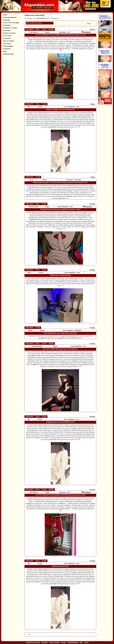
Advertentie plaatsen (9, 17)
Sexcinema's (7, 38)
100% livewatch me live (105, 67)
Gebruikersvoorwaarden (33, 642)
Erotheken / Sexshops (10, 28)
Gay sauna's (7, 43)
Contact (86, 642)
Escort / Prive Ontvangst (11, 23)
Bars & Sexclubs (8, 41)
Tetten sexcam (104, 51)
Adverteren (6, 49)
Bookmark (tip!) (8, 54)
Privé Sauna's (7, 36)
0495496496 (87, 32)
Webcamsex (7, 25)
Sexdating (6, 20)
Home (5, 15)
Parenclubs (6, 30)
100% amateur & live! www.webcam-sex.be (105, 18)
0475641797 (88, 207)
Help (4, 51)
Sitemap (64, 642)
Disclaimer (45, 642)
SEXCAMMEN (104, 65)
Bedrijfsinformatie (73, 642)
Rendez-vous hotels (9, 33)
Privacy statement (55, 642)
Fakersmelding (8, 46)
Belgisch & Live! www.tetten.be (105, 53)
